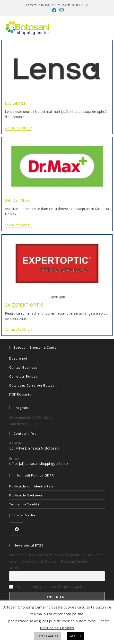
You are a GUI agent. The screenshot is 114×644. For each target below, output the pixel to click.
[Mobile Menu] (107, 28)
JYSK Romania (20, 394)
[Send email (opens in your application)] (61, 10)
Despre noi (18, 358)
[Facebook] (17, 529)
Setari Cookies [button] (47, 636)
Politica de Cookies (57, 628)
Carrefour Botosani (25, 376)
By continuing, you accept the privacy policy (47, 587)
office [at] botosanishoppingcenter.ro (39, 463)
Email (13, 567)
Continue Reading (18, 128)
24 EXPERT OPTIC (24, 305)
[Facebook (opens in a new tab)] (54, 10)
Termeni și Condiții (24, 504)
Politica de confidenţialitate (31, 486)
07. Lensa (15, 103)
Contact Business (23, 367)
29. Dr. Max (17, 200)
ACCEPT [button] (76, 636)
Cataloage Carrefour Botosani (33, 385)
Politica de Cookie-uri (26, 495)
